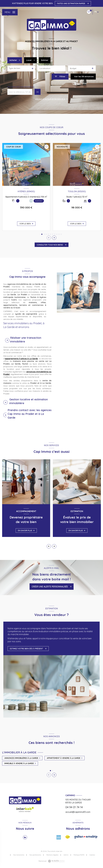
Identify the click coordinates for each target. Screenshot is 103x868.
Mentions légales (52, 855)
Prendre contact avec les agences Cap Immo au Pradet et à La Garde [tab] (30, 414)
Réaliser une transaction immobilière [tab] (26, 340)
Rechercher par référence (21, 87)
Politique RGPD (79, 855)
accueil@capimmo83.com (78, 812)
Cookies (92, 855)
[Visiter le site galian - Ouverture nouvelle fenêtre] (86, 837)
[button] (54, 238)
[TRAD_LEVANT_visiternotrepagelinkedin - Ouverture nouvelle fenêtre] (25, 837)
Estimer (45, 60)
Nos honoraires (19, 855)
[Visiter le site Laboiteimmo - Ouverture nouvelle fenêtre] (56, 861)
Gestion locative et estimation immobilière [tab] (29, 401)
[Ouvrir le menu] (10, 12)
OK (38, 92)
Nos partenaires (35, 855)
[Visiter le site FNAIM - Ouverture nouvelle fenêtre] (68, 837)
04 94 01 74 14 (74, 807)
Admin (66, 855)
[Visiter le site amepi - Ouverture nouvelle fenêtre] (59, 837)
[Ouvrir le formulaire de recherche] (60, 77)
